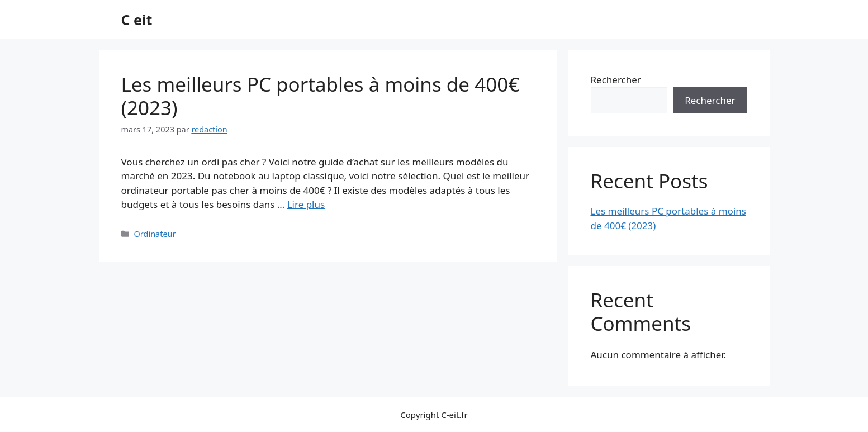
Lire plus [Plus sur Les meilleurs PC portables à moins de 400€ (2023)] (306, 204)
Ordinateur (155, 234)
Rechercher (616, 80)
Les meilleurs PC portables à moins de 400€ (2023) (321, 96)
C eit (137, 20)
